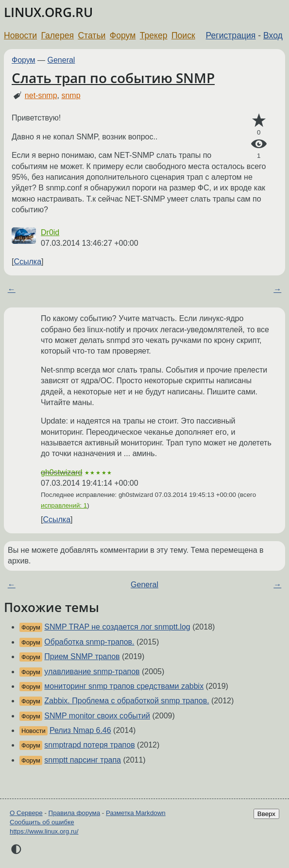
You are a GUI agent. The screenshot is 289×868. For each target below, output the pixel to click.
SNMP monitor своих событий (97, 716)
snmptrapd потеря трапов (89, 745)
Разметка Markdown (136, 813)
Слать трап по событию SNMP (113, 78)
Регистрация (231, 35)
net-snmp (41, 95)
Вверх (266, 814)
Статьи (92, 35)
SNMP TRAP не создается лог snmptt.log (117, 627)
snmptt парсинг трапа (83, 760)
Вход (273, 35)
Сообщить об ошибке (42, 822)
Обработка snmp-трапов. (89, 642)
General (61, 60)
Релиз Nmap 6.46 (80, 730)
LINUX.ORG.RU (48, 12)
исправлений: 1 (64, 505)
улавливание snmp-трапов (92, 672)
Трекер (154, 35)
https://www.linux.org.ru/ (44, 831)
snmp (71, 95)
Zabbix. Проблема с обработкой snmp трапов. (127, 701)
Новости (20, 35)
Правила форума (75, 813)
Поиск (183, 35)
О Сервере (26, 813)
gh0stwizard (61, 472)
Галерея (58, 35)
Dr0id (50, 232)
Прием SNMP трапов (82, 656)
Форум (123, 35)
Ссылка (27, 262)
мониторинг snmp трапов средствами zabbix (124, 686)
